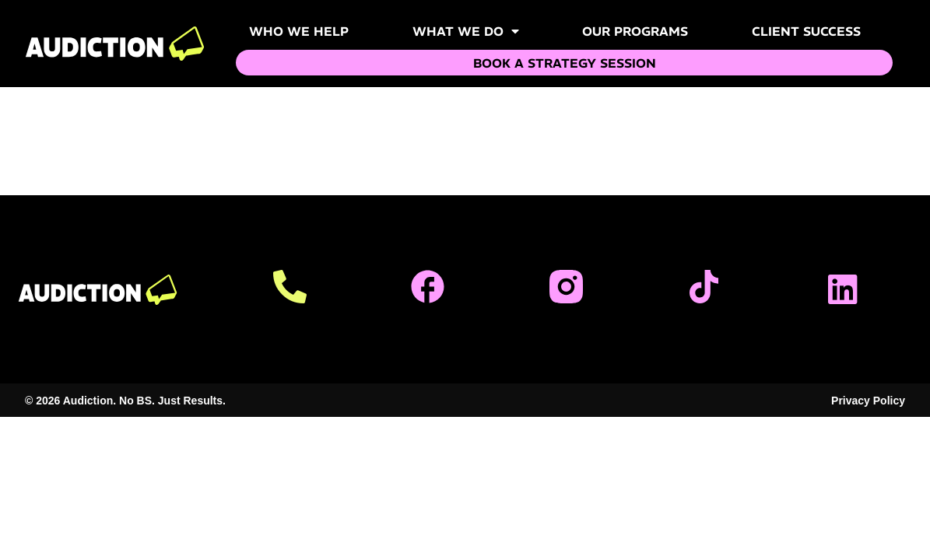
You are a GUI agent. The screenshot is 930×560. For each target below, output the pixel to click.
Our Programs (635, 31)
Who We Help (299, 31)
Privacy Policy (868, 401)
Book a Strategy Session (565, 63)
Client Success (806, 31)
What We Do (466, 31)
